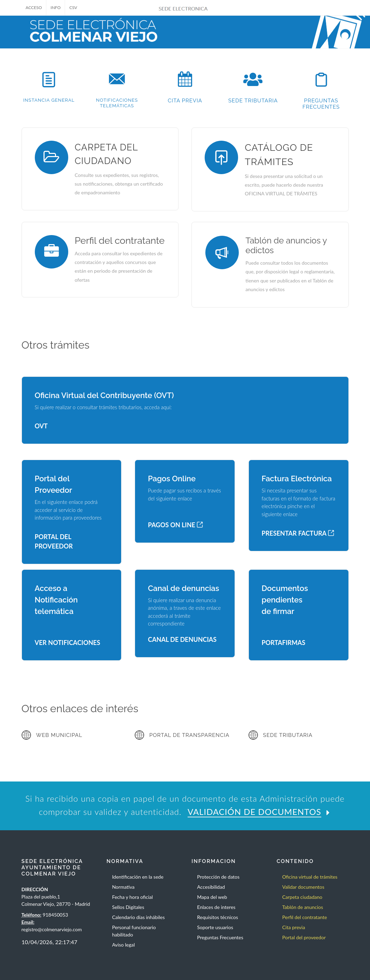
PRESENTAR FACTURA (298, 533)
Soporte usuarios (215, 927)
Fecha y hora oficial (132, 897)
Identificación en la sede (138, 877)
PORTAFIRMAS (284, 643)
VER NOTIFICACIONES (68, 643)
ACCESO (34, 7)
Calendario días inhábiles (138, 917)
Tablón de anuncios (303, 907)
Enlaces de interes (216, 907)
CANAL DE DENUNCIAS (182, 639)
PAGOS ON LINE (175, 525)
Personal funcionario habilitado (134, 931)
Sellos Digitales (128, 907)
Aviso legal (123, 945)
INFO (56, 7)
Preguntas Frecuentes (220, 937)
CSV (73, 7)
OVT (41, 426)
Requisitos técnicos (218, 917)
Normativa (123, 887)
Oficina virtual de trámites (310, 877)
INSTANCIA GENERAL (49, 100)
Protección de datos (218, 877)
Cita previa (294, 927)
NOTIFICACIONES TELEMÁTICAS (117, 103)
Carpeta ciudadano (302, 897)
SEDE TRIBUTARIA (253, 101)
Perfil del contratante (305, 917)
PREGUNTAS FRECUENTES (321, 104)
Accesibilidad (211, 887)
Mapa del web (212, 897)
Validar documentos (303, 887)
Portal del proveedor (304, 937)
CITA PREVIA (185, 101)
